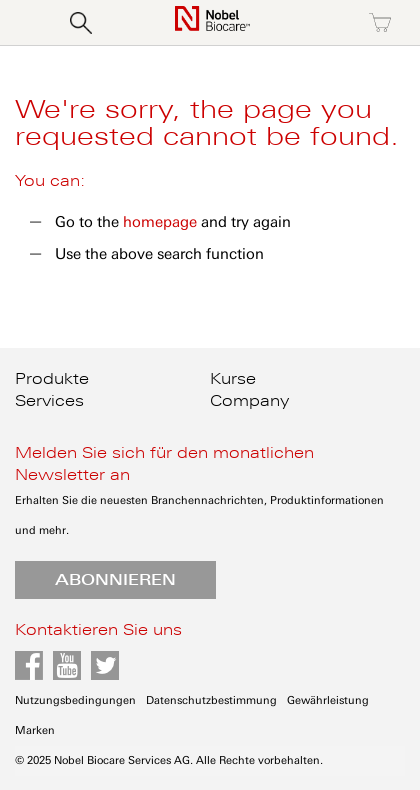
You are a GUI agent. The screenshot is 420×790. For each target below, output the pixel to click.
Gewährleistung (328, 700)
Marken (35, 730)
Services (49, 401)
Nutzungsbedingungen (75, 700)
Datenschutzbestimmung (211, 700)
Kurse (233, 379)
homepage (160, 222)
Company (249, 401)
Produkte (52, 379)
